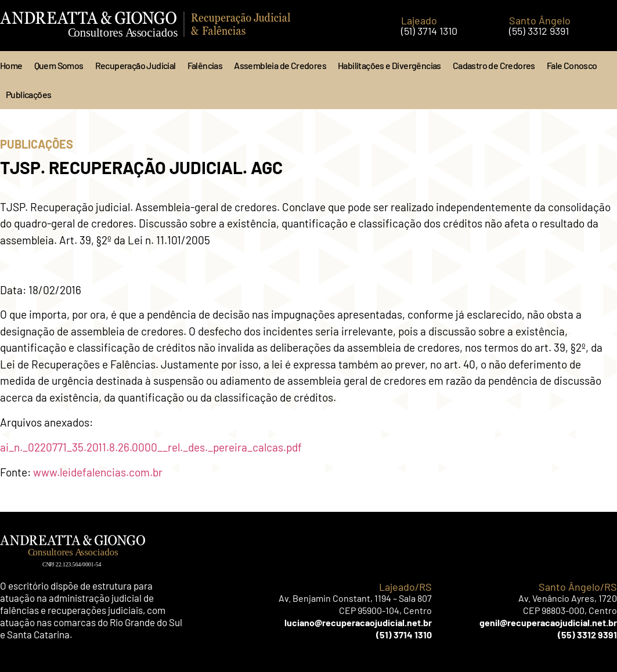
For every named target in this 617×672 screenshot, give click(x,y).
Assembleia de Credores (280, 65)
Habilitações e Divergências (389, 65)
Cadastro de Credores (494, 65)
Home (11, 65)
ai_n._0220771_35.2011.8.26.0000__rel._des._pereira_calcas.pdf (151, 447)
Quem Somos (59, 65)
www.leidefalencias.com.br (98, 472)
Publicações (28, 94)
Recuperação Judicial (136, 65)
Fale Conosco (572, 65)
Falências (205, 65)
